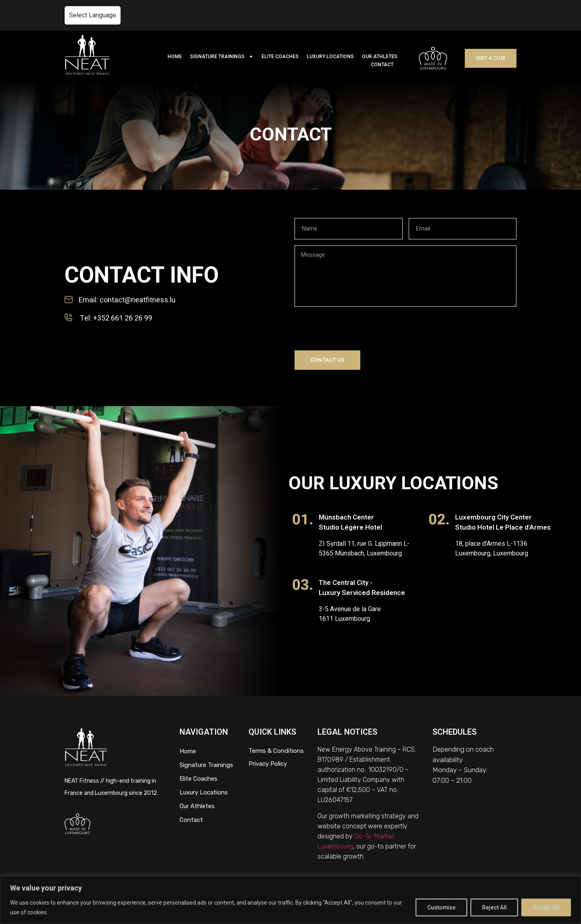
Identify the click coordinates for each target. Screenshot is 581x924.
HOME (175, 57)
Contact (191, 820)
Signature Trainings (206, 765)
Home (188, 751)
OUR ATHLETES (380, 57)
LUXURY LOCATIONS (330, 57)
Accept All (546, 907)
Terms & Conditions (276, 751)
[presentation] (356, 329)
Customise (441, 907)
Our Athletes (197, 806)
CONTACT (382, 65)
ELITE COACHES (280, 57)
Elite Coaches (199, 779)
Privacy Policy (268, 764)
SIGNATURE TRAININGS (222, 57)
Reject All (494, 907)
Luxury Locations (204, 792)
